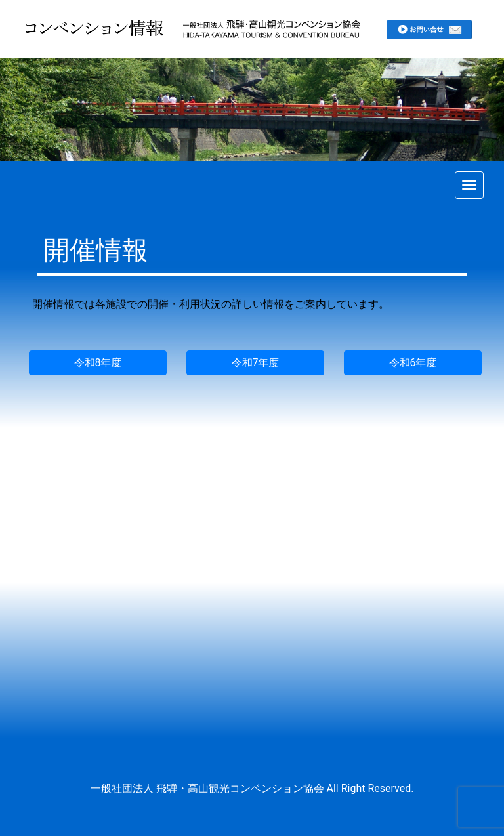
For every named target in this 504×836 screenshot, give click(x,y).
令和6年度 (413, 363)
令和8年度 (98, 363)
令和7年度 (256, 363)
